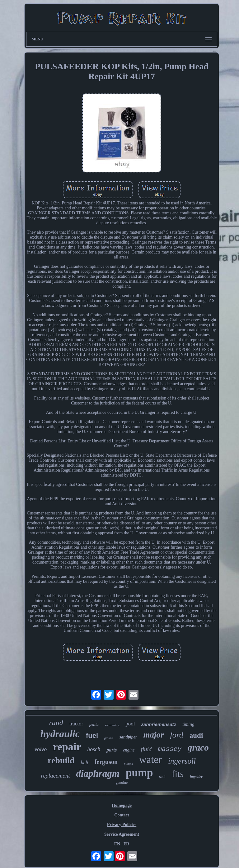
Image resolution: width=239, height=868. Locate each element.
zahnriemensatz (159, 724)
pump (139, 773)
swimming (112, 725)
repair (67, 747)
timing (188, 724)
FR (127, 844)
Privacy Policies (122, 825)
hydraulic (60, 734)
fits (178, 774)
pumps (128, 764)
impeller (196, 777)
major (153, 735)
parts (112, 750)
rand (56, 723)
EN (117, 844)
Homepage (122, 805)
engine (129, 750)
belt (85, 763)
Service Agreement (122, 834)
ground (109, 738)
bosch (94, 749)
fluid (146, 749)
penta (94, 724)
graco (198, 747)
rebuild (61, 760)
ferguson (106, 762)
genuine (122, 783)
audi (196, 736)
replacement (55, 776)
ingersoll (182, 761)
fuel (92, 736)
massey (170, 749)
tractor (76, 724)
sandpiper (128, 737)
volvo (41, 749)
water (150, 760)
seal (162, 777)
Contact (122, 815)
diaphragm (98, 773)
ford (176, 735)
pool (130, 724)
